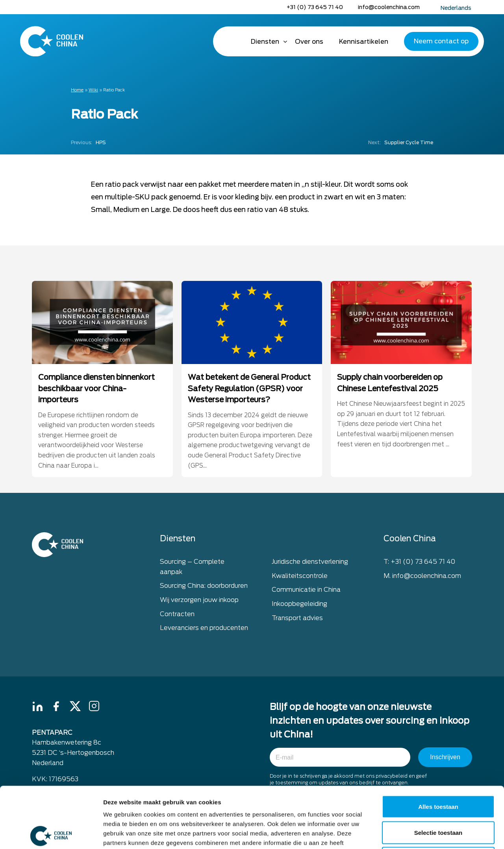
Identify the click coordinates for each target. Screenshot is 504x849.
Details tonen (425, 833)
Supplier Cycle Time (401, 142)
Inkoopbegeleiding (299, 605)
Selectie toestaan (438, 772)
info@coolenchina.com (389, 7)
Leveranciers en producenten (204, 629)
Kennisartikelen (364, 42)
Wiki (93, 90)
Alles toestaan (438, 746)
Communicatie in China (306, 591)
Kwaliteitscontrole (300, 577)
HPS (88, 142)
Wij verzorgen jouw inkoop (199, 601)
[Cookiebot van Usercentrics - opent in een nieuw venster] (51, 834)
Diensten (265, 42)
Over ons (309, 42)
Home (232, 41)
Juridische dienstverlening (310, 563)
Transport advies (297, 619)
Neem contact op (441, 41)
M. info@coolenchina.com (422, 577)
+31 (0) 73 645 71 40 (315, 7)
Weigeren (438, 797)
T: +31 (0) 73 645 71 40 (419, 563)
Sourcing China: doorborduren (204, 587)
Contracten (177, 615)
